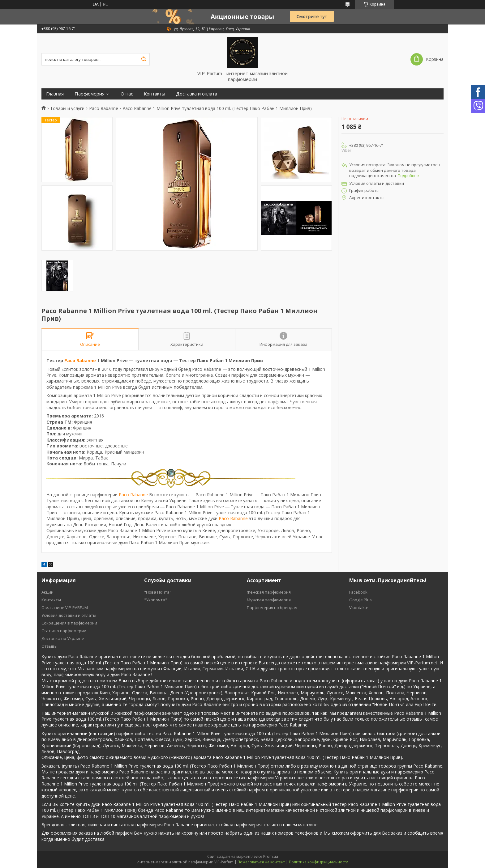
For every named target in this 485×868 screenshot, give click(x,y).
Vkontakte (359, 608)
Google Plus (361, 600)
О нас (127, 94)
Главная (55, 94)
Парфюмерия (90, 94)
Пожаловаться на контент (261, 862)
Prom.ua (271, 856)
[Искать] (144, 59)
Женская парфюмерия (269, 592)
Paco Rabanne (104, 108)
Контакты (155, 94)
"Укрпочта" (156, 600)
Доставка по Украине (63, 638)
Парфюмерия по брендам (272, 608)
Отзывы (49, 646)
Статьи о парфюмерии (64, 631)
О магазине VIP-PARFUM (65, 608)
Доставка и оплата (197, 94)
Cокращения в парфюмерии (69, 623)
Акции (47, 592)
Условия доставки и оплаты (69, 615)
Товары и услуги (67, 108)
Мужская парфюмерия (269, 600)
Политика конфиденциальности (319, 862)
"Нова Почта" (158, 592)
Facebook (358, 592)
